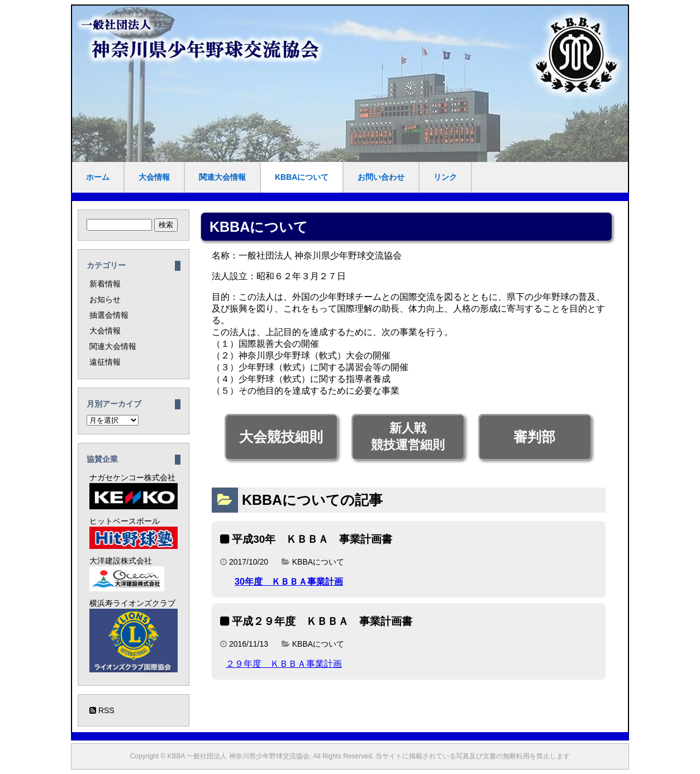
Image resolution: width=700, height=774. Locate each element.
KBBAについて (302, 177)
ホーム (98, 177)
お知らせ (105, 299)
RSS (102, 710)
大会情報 (154, 177)
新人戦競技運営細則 (408, 436)
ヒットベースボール (134, 533)
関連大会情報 (222, 177)
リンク (445, 177)
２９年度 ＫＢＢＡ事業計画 (284, 664)
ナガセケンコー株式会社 (134, 491)
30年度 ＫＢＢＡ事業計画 (289, 582)
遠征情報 (105, 362)
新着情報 (105, 284)
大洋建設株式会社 (127, 574)
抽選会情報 (109, 315)
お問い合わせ (381, 177)
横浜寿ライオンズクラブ (134, 636)
